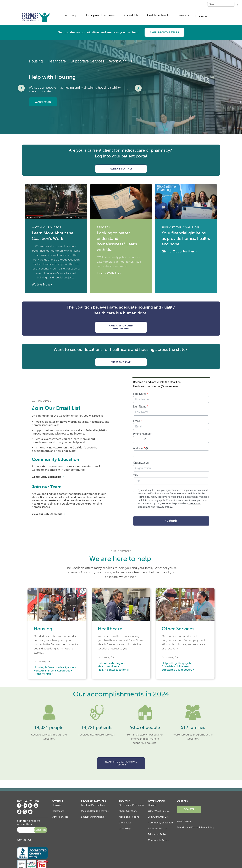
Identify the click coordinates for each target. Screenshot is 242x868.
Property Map (42, 674)
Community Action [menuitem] (158, 840)
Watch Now (41, 284)
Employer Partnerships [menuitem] (93, 817)
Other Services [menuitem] (60, 817)
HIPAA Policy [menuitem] (184, 822)
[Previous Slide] (21, 88)
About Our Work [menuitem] (128, 811)
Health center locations (113, 670)
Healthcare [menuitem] (58, 811)
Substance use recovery (177, 670)
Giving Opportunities (178, 251)
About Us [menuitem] (131, 15)
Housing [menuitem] (56, 805)
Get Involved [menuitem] (158, 15)
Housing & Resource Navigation (54, 667)
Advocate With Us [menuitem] (158, 829)
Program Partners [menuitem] (100, 15)
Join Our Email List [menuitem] (158, 817)
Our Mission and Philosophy (121, 327)
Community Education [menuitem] (160, 823)
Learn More (43, 102)
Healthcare (57, 61)
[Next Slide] (138, 88)
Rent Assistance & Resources (52, 671)
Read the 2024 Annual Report (121, 763)
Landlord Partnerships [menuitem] (93, 805)
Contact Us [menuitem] (125, 823)
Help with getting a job (176, 663)
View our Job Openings (47, 514)
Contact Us (24, 840)
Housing (36, 61)
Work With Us (121, 61)
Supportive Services (87, 61)
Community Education (46, 477)
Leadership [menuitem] (125, 829)
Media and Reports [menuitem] (129, 817)
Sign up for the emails (164, 32)
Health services (107, 666)
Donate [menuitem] (201, 16)
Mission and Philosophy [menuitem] (131, 805)
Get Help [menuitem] (70, 15)
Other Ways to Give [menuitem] (159, 811)
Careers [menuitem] (183, 15)
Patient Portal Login (110, 663)
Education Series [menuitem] (157, 834)
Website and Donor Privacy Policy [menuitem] (196, 827)
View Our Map (121, 362)
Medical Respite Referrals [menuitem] (95, 811)
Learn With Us (108, 273)
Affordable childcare (175, 666)
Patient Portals (121, 169)
